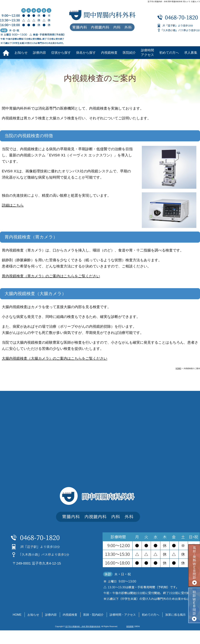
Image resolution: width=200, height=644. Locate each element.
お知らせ (21, 53)
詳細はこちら (13, 205)
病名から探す (86, 53)
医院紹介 (129, 53)
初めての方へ (169, 53)
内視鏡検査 (109, 53)
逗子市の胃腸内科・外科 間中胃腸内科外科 (83, 626)
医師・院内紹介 (93, 615)
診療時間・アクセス (123, 615)
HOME (17, 615)
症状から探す (61, 53)
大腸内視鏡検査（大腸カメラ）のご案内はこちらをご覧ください (55, 358)
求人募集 (191, 53)
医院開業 (130, 626)
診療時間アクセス (147, 53)
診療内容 (39, 53)
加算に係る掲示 (175, 615)
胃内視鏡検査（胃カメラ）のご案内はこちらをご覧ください (51, 276)
